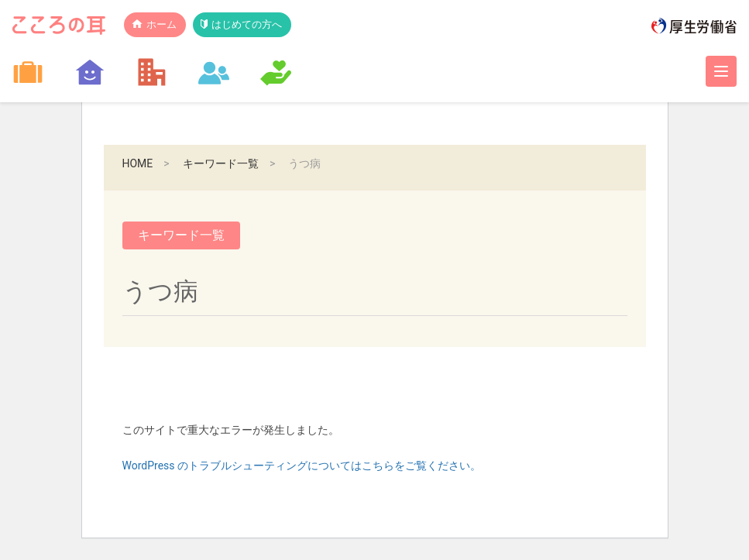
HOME (138, 163)
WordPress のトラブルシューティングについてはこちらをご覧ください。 (302, 466)
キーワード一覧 (221, 163)
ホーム (161, 24)
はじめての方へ (247, 24)
